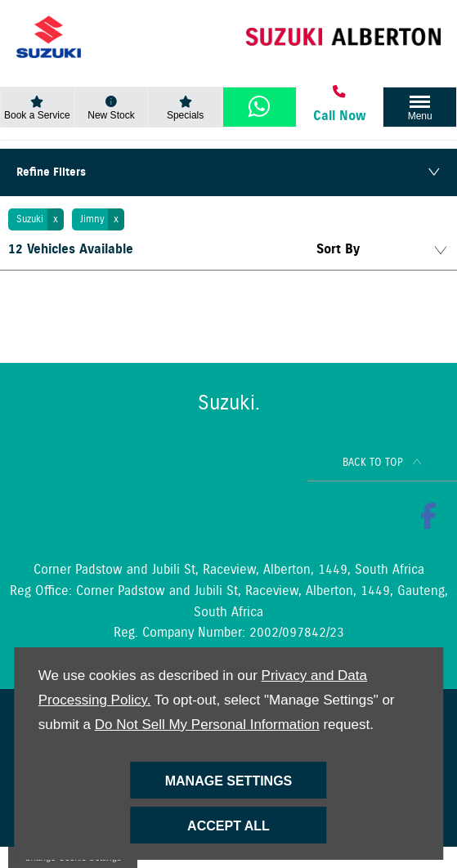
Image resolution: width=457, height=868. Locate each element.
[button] (36, 219)
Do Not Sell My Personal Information (207, 725)
